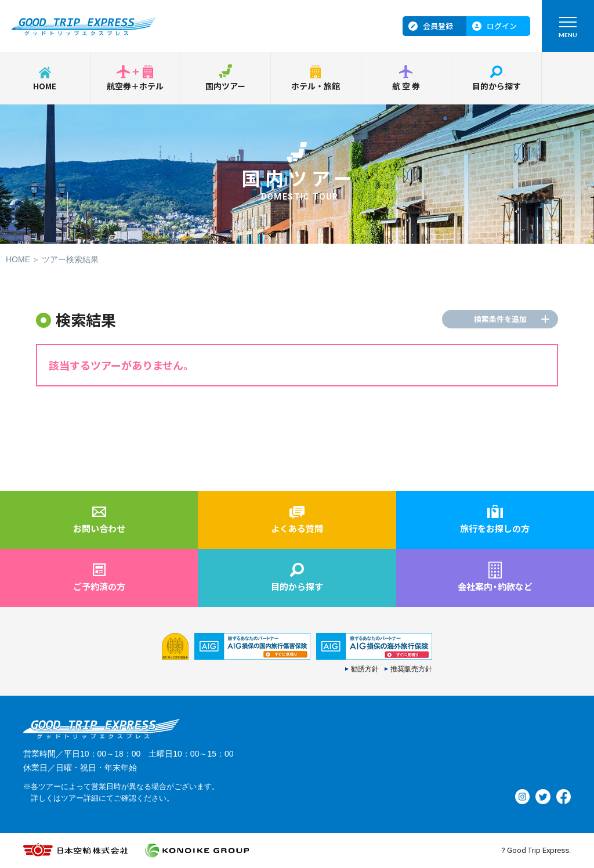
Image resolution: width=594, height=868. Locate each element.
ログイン (502, 26)
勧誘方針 (365, 669)
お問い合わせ (99, 528)
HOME (45, 86)
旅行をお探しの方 (495, 528)
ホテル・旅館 (316, 86)
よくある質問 (297, 528)
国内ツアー (225, 86)
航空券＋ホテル (135, 86)
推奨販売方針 (411, 669)
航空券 (407, 86)
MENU (568, 30)
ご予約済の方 (99, 586)
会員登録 (438, 26)
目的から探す (497, 86)
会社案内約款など (495, 586)
